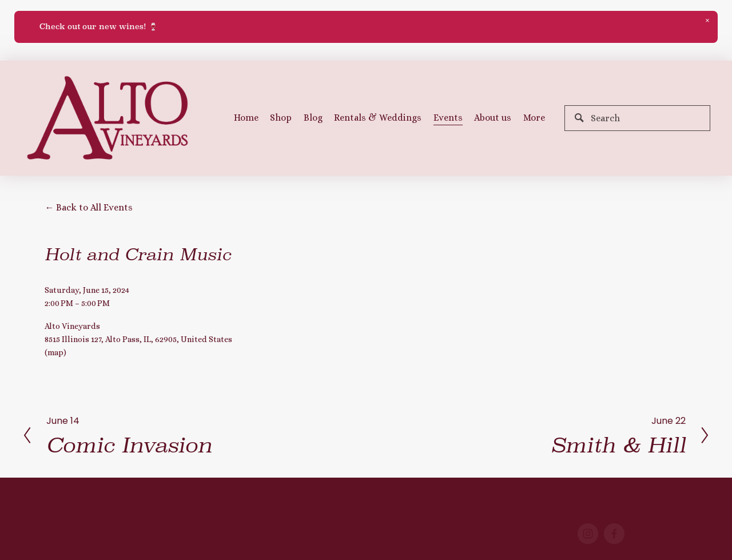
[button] (707, 21)
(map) (55, 352)
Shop (281, 118)
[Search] (637, 118)
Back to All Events (94, 207)
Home (246, 118)
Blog (313, 118)
